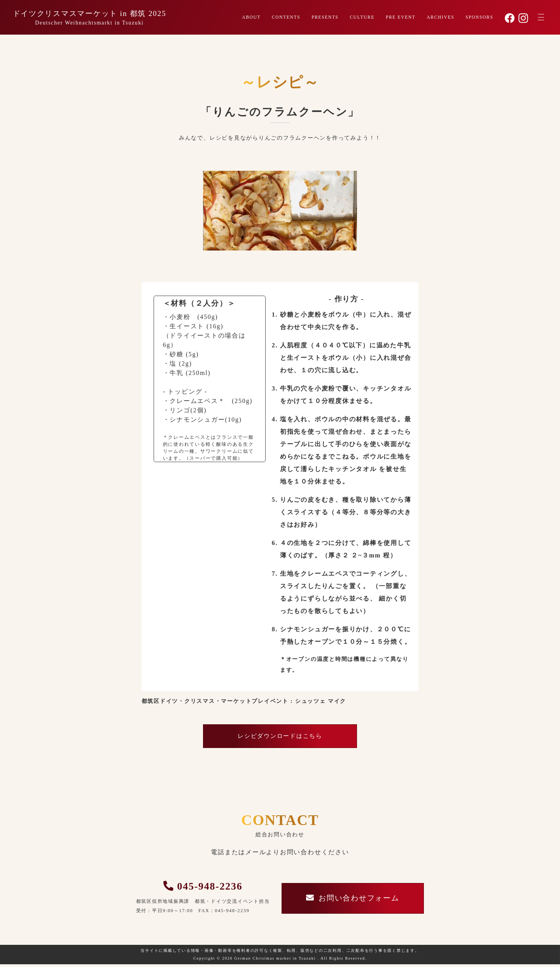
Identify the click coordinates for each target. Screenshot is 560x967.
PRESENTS (324, 18)
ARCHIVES (440, 18)
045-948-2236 (207, 888)
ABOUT (249, 18)
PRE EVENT (400, 18)
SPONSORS (479, 18)
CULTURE (361, 18)
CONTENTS (284, 18)
